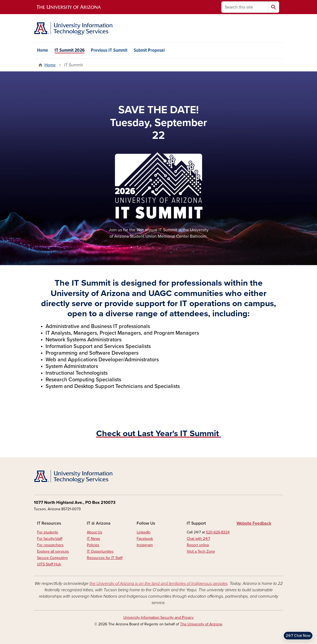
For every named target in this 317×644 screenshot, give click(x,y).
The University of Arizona (201, 624)
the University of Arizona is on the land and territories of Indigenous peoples (158, 584)
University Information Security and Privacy (158, 617)
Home (43, 50)
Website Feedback (254, 523)
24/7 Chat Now (298, 636)
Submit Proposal (149, 50)
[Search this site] (245, 7)
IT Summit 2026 (70, 50)
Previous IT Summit (109, 50)
